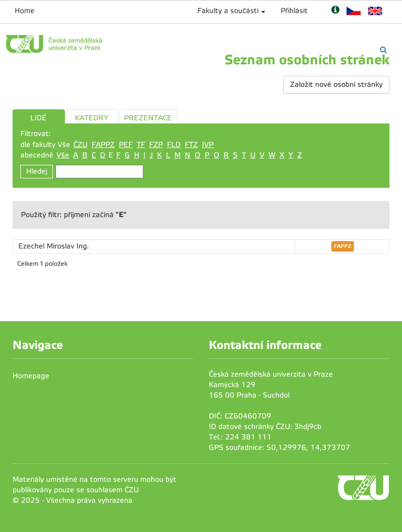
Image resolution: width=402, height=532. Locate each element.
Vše (63, 155)
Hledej (37, 171)
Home (25, 11)
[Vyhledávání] (383, 50)
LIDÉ (38, 118)
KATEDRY (92, 118)
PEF (126, 145)
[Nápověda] (335, 11)
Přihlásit (294, 11)
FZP (156, 145)
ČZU (80, 145)
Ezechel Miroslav (47, 246)
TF (141, 145)
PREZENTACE (148, 118)
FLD (174, 145)
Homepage (31, 376)
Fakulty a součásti (228, 11)
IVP (208, 145)
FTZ (191, 145)
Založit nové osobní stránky (336, 84)
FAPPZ (103, 145)
